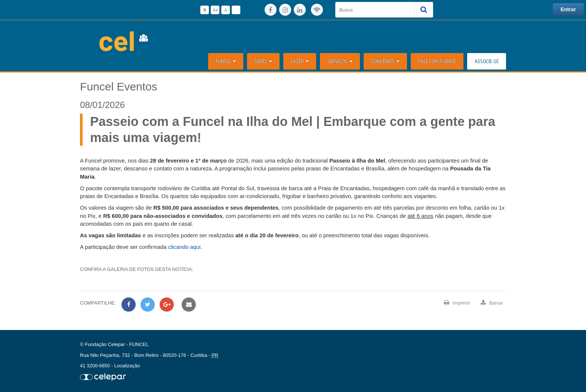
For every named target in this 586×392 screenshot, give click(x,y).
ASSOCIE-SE (487, 61)
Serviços (340, 61)
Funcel (226, 61)
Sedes (263, 61)
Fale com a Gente (437, 61)
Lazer (300, 61)
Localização (127, 366)
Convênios (385, 61)
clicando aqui (184, 247)
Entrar (568, 9)
